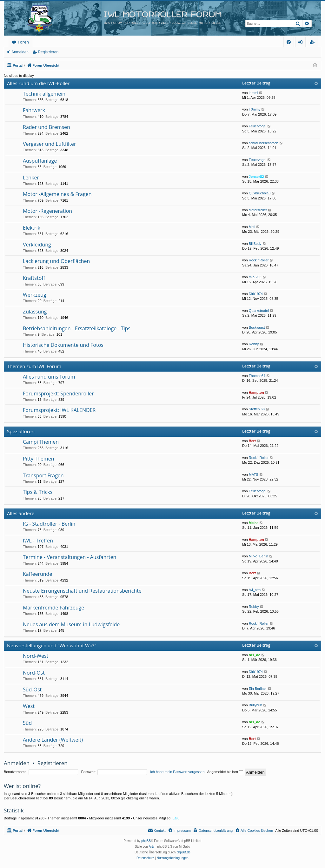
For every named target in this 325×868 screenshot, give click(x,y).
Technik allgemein (44, 94)
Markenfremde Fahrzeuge (53, 608)
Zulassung (35, 312)
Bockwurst (257, 327)
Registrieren (48, 52)
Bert (252, 441)
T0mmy (255, 109)
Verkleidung (37, 245)
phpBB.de (183, 852)
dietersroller (258, 210)
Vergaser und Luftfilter (49, 144)
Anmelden (20, 52)
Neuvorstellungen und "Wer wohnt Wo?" (52, 645)
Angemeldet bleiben (225, 772)
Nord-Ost (34, 673)
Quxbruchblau (260, 193)
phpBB (146, 841)
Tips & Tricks (38, 492)
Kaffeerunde (37, 574)
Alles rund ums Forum (49, 377)
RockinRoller (259, 260)
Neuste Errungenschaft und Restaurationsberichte (82, 591)
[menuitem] (289, 42)
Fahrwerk (34, 110)
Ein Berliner (258, 689)
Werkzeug (35, 295)
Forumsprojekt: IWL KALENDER (59, 410)
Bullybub (255, 705)
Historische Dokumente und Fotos (63, 345)
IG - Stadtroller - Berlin (49, 524)
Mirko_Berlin (259, 556)
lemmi (253, 93)
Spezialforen (21, 431)
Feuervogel (258, 126)
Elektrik (32, 228)
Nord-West (36, 656)
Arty (152, 847)
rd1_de (255, 655)
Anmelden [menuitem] (302, 43)
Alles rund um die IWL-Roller (38, 83)
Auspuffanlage (40, 161)
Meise (254, 523)
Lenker (31, 178)
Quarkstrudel (259, 311)
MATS (254, 474)
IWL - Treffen (38, 541)
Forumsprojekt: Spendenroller (58, 394)
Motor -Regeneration (47, 211)
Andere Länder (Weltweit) (53, 740)
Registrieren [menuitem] (314, 43)
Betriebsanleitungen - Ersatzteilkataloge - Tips (77, 328)
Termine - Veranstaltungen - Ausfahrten (70, 557)
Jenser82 (256, 177)
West (29, 706)
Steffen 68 (257, 409)
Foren (23, 42)
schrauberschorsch (264, 143)
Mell (252, 227)
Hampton (256, 393)
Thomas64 (257, 376)
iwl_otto (255, 590)
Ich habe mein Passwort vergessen (177, 772)
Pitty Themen (38, 459)
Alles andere (21, 513)
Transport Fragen (43, 475)
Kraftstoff (34, 278)
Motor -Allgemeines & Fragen (57, 194)
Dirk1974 (256, 294)
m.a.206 (255, 277)
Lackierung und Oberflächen (56, 261)
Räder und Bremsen (46, 127)
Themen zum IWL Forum (34, 366)
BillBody (255, 244)
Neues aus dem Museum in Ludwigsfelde (71, 624)
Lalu (176, 818)
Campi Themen (41, 442)
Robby (254, 344)
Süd (27, 723)
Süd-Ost (32, 690)
